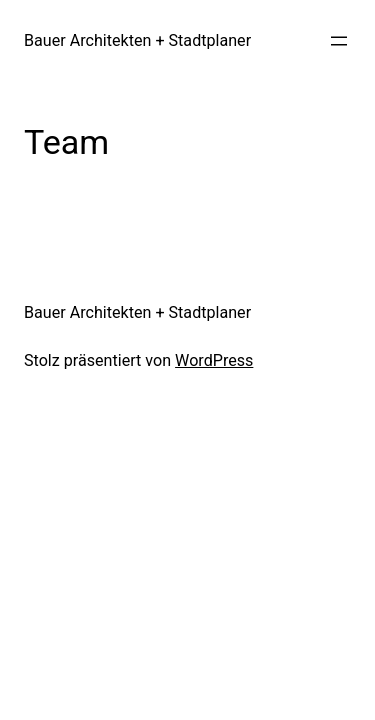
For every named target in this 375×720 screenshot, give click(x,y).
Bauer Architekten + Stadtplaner (137, 40)
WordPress (214, 360)
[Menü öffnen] (339, 41)
